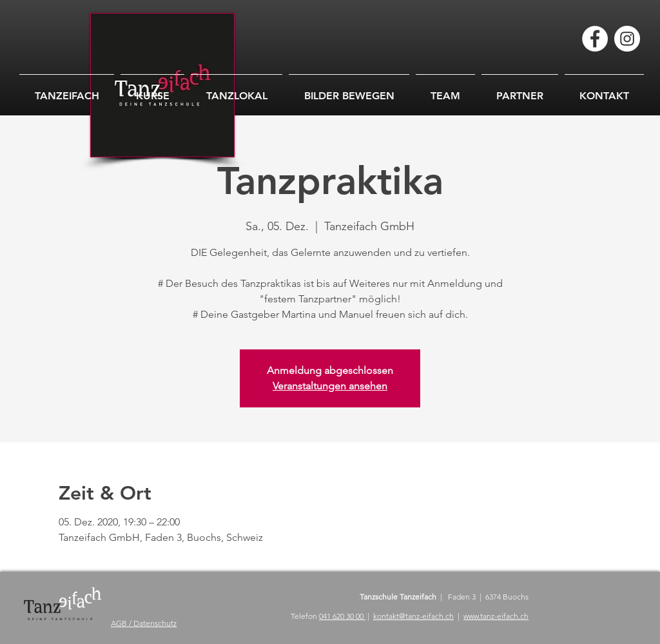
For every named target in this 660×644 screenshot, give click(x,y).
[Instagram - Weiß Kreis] (627, 39)
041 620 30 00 (342, 616)
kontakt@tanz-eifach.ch (413, 616)
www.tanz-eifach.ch (496, 616)
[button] (349, 90)
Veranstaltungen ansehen (330, 386)
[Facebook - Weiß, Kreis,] (595, 39)
